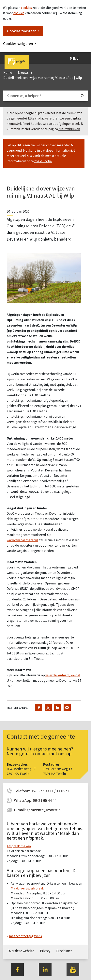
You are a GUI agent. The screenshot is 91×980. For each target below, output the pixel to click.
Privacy (45, 951)
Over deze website (21, 951)
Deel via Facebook (39, 708)
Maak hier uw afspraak (27, 888)
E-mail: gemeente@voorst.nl (38, 810)
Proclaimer (64, 951)
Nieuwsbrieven (69, 129)
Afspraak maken (19, 846)
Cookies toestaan (22, 31)
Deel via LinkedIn (58, 708)
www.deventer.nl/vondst (63, 675)
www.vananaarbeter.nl (22, 540)
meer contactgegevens (25, 936)
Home (8, 73)
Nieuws (23, 73)
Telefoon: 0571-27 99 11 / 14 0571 (42, 791)
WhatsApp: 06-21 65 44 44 (35, 800)
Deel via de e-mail (67, 708)
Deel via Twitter (48, 708)
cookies (26, 8)
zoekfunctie (43, 161)
